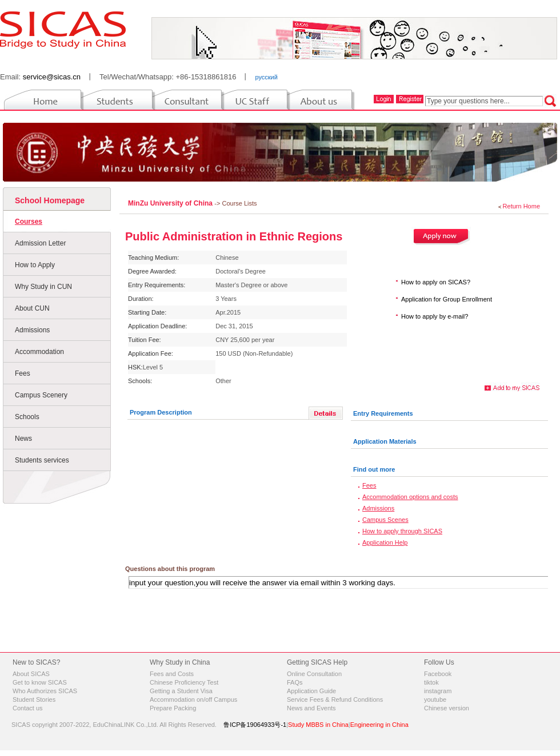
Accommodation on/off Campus (193, 699)
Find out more (374, 469)
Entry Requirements (383, 413)
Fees (23, 373)
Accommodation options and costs (410, 497)
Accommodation (39, 352)
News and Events (311, 708)
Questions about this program (170, 569)
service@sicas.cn (52, 77)
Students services (42, 460)
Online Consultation (314, 674)
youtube (435, 699)
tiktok (431, 682)
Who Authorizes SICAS (45, 691)
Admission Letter (40, 243)
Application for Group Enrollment (447, 299)
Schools (27, 417)
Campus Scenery (41, 395)
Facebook (438, 674)
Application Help (385, 542)
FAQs (295, 682)
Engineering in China (379, 725)
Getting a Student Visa (181, 691)
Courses (29, 222)
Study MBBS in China (318, 725)
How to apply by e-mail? (435, 316)
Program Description (161, 412)
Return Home (521, 206)
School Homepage (50, 200)
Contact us (28, 708)
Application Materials (385, 441)
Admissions (32, 330)
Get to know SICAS (40, 682)
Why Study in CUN (43, 287)
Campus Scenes (385, 520)
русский (266, 77)
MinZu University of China (171, 203)
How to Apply (35, 265)
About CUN (32, 308)
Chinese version (447, 708)
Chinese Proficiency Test (184, 682)
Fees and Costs (172, 674)
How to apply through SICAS (402, 531)
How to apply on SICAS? (436, 282)
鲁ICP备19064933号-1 (255, 725)
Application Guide (311, 691)
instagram (438, 691)
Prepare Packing (173, 708)
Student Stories (34, 699)
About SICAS (31, 674)
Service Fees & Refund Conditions (335, 699)
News (23, 439)
